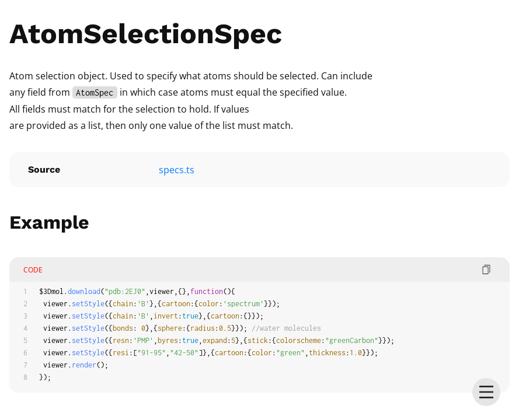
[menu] (486, 392)
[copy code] (486, 269)
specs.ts (177, 170)
